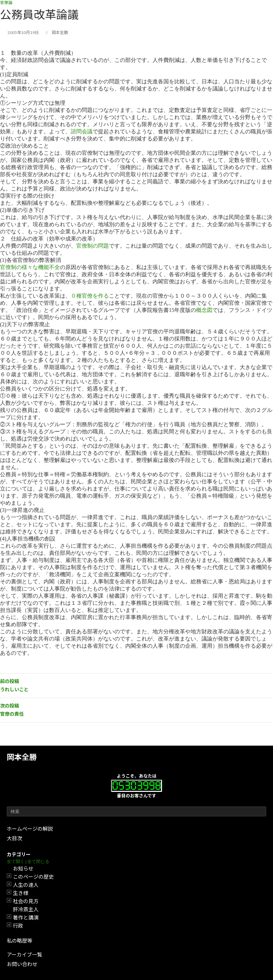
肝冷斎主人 (26, 909)
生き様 (21, 893)
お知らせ (23, 868)
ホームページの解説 (30, 829)
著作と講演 (26, 917)
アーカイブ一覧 (25, 954)
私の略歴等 (20, 941)
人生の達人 (26, 885)
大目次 (14, 838)
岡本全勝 (22, 757)
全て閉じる (38, 861)
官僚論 (6, 3)
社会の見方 (26, 901)
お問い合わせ (22, 964)
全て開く (16, 861)
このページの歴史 (33, 877)
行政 (18, 926)
